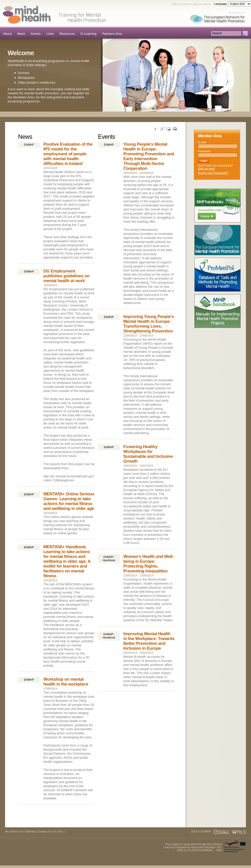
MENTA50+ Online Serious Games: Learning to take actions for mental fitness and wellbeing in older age (69, 501)
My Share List (14, 831)
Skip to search (202, 4)
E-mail (203, 142)
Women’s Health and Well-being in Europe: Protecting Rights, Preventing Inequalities (149, 564)
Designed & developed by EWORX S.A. (221, 832)
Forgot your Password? (213, 173)
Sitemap (30, 831)
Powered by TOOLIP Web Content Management (240, 832)
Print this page (175, 129)
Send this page (169, 129)
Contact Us (45, 831)
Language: (221, 4)
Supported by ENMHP (219, 18)
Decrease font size (156, 129)
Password (205, 151)
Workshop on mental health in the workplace (66, 682)
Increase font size (162, 129)
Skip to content (181, 4)
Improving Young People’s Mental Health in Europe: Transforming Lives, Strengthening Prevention (149, 324)
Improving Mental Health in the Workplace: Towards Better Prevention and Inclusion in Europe (149, 641)
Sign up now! (206, 169)
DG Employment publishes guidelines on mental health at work (66, 276)
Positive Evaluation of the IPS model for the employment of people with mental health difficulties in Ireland (68, 154)
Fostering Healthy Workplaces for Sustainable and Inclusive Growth (148, 454)
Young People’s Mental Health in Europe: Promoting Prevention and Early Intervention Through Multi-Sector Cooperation (149, 156)
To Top (58, 831)
